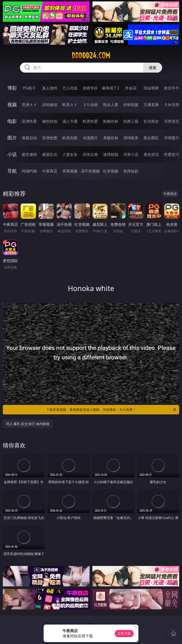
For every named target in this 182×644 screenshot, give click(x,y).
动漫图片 (90, 138)
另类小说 (131, 154)
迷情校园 (111, 154)
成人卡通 (70, 121)
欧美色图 (70, 138)
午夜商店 (50, 171)
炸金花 (131, 88)
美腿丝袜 (111, 138)
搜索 (153, 68)
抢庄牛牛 (172, 88)
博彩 (12, 88)
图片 (12, 138)
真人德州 (50, 88)
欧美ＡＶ (70, 105)
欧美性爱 (90, 121)
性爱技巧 (172, 154)
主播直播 (151, 105)
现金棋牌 (151, 88)
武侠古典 (90, 154)
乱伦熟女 (151, 121)
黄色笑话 (151, 154)
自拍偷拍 (50, 105)
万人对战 (70, 88)
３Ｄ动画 (90, 105)
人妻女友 (70, 154)
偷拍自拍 (50, 121)
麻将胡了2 (111, 88)
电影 (12, 121)
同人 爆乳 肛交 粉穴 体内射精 (28, 424)
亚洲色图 (50, 138)
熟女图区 (151, 138)
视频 (12, 104)
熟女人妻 (111, 105)
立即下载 (124, 633)
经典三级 (131, 121)
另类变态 (172, 121)
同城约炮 (29, 171)
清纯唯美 (131, 138)
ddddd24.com (91, 56)
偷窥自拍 (29, 138)
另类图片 (172, 138)
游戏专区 (90, 88)
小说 (12, 154)
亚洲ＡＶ (29, 105)
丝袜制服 (131, 105)
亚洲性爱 (29, 121)
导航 (12, 171)
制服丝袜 (111, 121)
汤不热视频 (90, 171)
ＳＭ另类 (172, 105)
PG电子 (29, 88)
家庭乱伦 (50, 154)
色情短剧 (131, 171)
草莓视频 (70, 171)
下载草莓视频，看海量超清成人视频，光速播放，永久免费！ (111, 410)
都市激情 (29, 154)
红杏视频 (111, 171)
